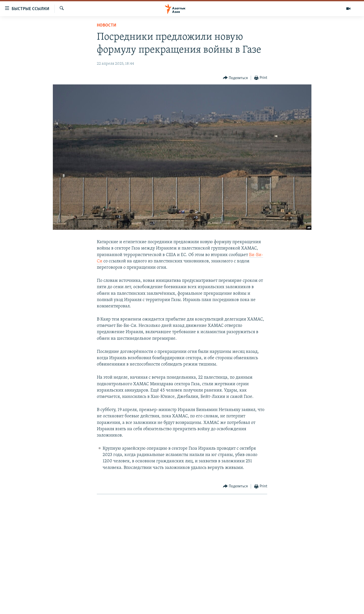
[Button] (235, 78)
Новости (107, 25)
